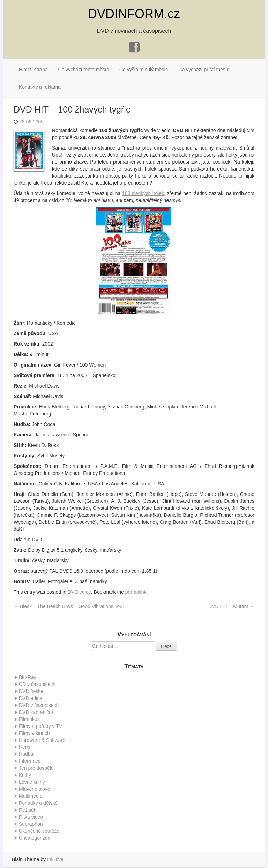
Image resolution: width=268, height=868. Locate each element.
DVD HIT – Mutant (231, 606)
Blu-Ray (28, 677)
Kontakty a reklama (40, 87)
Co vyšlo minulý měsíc (144, 70)
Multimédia (31, 796)
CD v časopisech (37, 684)
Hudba (26, 754)
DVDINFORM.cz (134, 14)
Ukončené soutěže (39, 831)
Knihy (25, 775)
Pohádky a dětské (38, 803)
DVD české (31, 691)
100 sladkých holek (143, 193)
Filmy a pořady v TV (40, 726)
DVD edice (79, 592)
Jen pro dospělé (36, 768)
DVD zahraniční (36, 712)
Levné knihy (32, 782)
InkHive (55, 859)
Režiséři (28, 810)
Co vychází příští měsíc (204, 70)
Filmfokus (29, 719)
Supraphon (31, 824)
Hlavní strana (33, 70)
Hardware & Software (42, 740)
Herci (25, 747)
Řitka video (31, 817)
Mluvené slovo (35, 789)
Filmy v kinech (34, 733)
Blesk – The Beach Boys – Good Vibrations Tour (69, 606)
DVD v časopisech (39, 705)
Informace (30, 761)
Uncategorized (35, 838)
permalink (136, 592)
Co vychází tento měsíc (83, 70)
